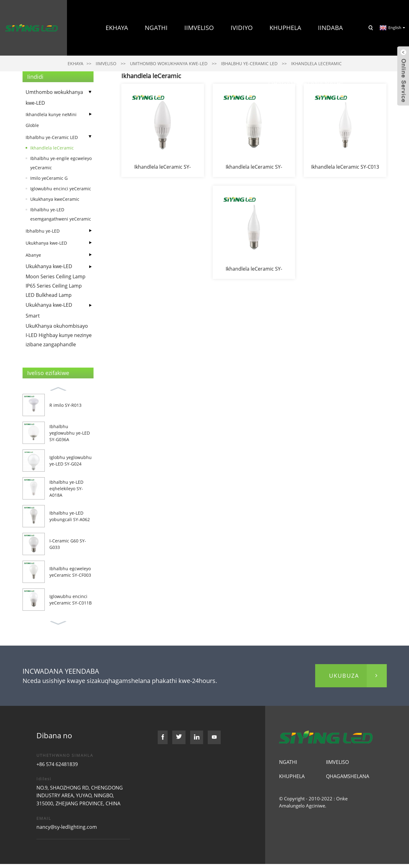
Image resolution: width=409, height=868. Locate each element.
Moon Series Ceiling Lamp (56, 276)
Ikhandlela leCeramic (52, 148)
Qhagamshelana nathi (306, 83)
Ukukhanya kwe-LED (46, 243)
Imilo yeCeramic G (49, 178)
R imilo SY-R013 (65, 405)
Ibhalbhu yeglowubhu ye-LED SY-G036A (70, 433)
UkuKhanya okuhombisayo (57, 326)
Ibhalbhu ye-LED (43, 231)
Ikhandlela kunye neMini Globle (51, 120)
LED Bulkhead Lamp (49, 295)
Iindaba (330, 28)
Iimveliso (199, 28)
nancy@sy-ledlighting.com (67, 827)
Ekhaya (117, 28)
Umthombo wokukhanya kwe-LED (54, 97)
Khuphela (285, 28)
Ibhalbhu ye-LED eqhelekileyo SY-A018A (66, 489)
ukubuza (344, 676)
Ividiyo (242, 28)
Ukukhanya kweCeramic (55, 199)
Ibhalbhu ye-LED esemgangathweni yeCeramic (61, 214)
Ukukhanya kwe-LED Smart (49, 310)
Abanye (33, 255)
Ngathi (156, 28)
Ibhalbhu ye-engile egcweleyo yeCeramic (61, 163)
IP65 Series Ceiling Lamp (54, 286)
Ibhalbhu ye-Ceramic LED (52, 137)
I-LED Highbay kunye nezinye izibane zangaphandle (59, 340)
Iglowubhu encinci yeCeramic (61, 189)
